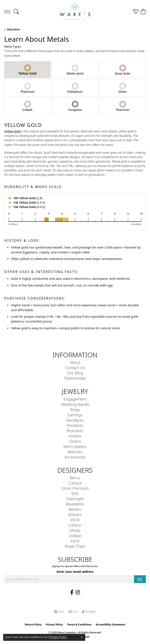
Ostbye (75, 536)
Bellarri (75, 509)
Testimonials (75, 378)
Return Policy (33, 625)
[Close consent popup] (82, 637)
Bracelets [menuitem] (75, 431)
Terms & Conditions (79, 625)
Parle (75, 541)
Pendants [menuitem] (75, 425)
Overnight (75, 499)
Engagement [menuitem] (75, 399)
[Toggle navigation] (7, 12)
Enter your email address (75, 572)
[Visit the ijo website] (73, 612)
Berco (75, 478)
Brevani (75, 514)
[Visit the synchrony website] (89, 612)
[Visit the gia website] (59, 612)
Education (13, 29)
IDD (75, 493)
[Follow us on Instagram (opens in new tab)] (78, 592)
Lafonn (75, 525)
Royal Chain (75, 546)
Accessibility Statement (110, 625)
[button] (16, 12)
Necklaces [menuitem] (75, 420)
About (75, 362)
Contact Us (75, 368)
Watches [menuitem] (75, 452)
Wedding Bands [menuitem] (75, 404)
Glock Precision (75, 488)
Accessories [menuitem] (75, 457)
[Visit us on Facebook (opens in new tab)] (72, 592)
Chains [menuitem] (75, 441)
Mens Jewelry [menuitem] (75, 446)
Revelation (75, 504)
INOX (75, 520)
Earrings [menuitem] (75, 415)
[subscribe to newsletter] (140, 579)
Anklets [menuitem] (75, 436)
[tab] (27, 70)
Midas (75, 530)
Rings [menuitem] (75, 409)
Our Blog (75, 373)
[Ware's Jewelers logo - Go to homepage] (75, 12)
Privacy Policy (54, 625)
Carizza (75, 483)
